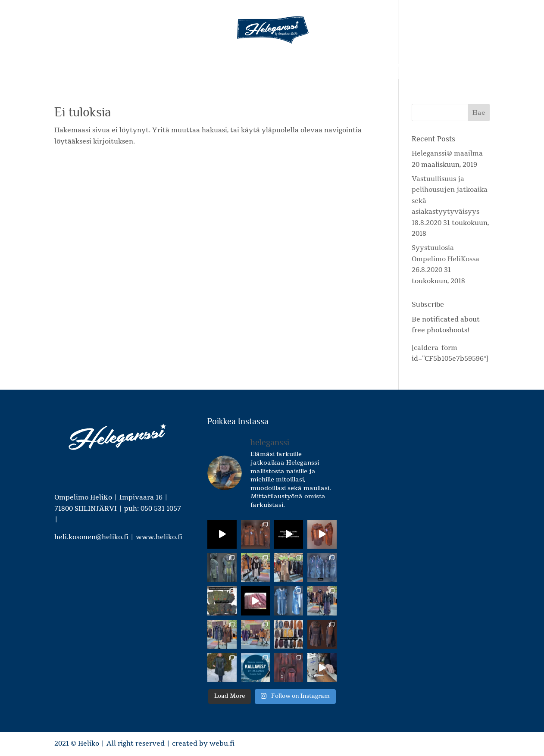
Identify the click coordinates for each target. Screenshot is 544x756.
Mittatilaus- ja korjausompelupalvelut (264, 66)
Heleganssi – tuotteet (154, 66)
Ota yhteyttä (394, 66)
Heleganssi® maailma (447, 153)
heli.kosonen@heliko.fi (91, 537)
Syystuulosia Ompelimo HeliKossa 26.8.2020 (446, 259)
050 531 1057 (161, 509)
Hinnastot (347, 66)
